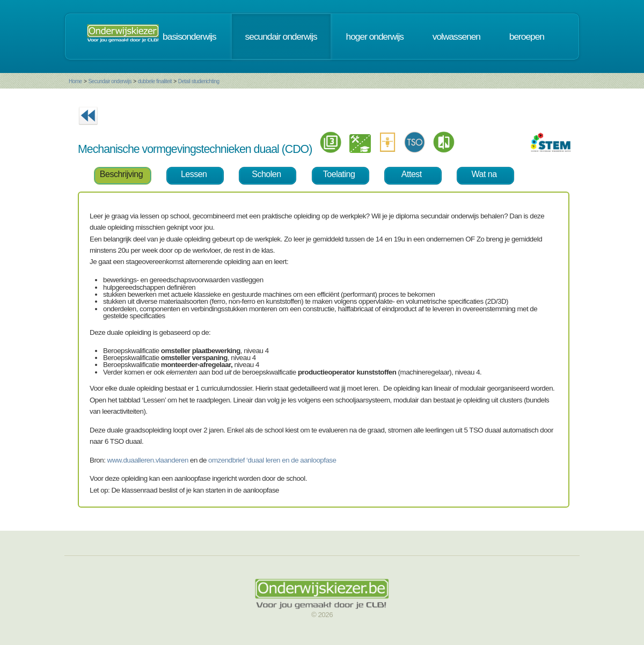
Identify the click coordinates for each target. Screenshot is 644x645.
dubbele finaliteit (155, 81)
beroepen (527, 36)
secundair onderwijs (281, 36)
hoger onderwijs (375, 36)
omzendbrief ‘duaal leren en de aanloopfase (272, 460)
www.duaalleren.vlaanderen (148, 460)
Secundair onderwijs (110, 81)
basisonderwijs (189, 36)
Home (75, 81)
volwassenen (456, 36)
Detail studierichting (199, 81)
